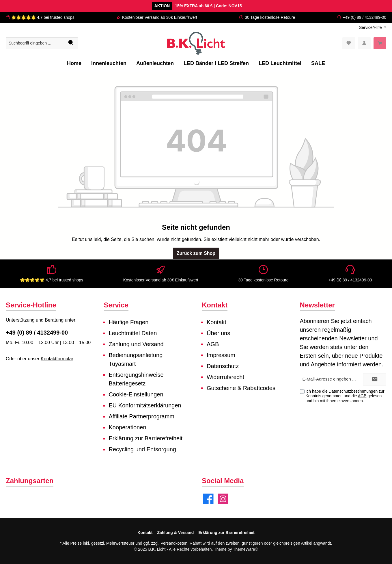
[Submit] (375, 380)
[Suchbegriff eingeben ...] (35, 43)
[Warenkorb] (380, 43)
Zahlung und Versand (136, 344)
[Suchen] (71, 43)
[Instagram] (223, 499)
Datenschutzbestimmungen (353, 391)
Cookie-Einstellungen (136, 394)
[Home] (74, 63)
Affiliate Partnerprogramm (142, 416)
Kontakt (216, 322)
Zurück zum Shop (196, 253)
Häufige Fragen (129, 322)
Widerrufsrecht (225, 377)
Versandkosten (174, 543)
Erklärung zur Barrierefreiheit (146, 438)
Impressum (221, 355)
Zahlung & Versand (175, 533)
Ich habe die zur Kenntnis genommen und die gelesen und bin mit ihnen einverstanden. (345, 396)
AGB (213, 344)
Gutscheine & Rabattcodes (241, 388)
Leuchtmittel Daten (133, 333)
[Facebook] (208, 499)
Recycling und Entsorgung (142, 449)
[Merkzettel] (349, 43)
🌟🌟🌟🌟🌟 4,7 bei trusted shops (43, 17)
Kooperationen (128, 427)
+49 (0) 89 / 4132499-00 (364, 17)
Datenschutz (223, 366)
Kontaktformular (57, 359)
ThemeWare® (246, 549)
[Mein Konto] (364, 43)
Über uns (218, 333)
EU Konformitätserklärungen (145, 405)
